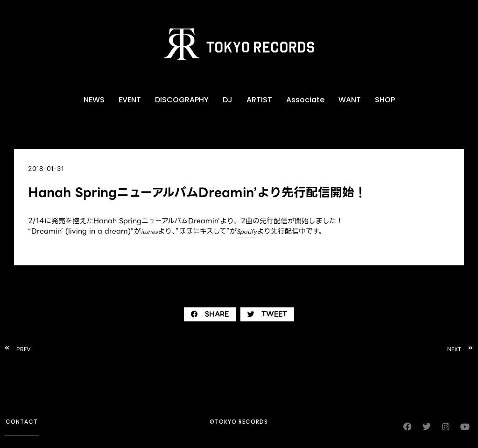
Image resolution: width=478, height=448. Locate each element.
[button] (210, 314)
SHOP (385, 100)
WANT (350, 100)
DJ (228, 100)
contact (22, 422)
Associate (305, 100)
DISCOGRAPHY (182, 100)
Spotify (247, 231)
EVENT (130, 100)
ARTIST (259, 100)
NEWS (94, 100)
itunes (149, 231)
